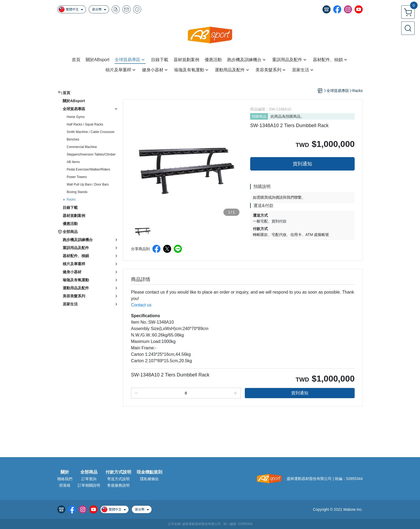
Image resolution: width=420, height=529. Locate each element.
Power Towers (77, 177)
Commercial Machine (82, 147)
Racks (71, 199)
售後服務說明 (118, 485)
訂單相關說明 (89, 485)
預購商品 (259, 116)
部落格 (65, 485)
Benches (73, 139)
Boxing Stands (77, 192)
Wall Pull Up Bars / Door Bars (88, 184)
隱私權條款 (149, 479)
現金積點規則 (149, 472)
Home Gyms (76, 117)
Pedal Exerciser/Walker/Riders (88, 169)
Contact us (141, 305)
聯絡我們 (65, 479)
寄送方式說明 (118, 479)
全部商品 (89, 472)
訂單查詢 (89, 479)
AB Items (73, 162)
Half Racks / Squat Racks (85, 124)
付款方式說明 (118, 472)
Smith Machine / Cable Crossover (91, 132)
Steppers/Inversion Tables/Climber (91, 154)
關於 (65, 472)
